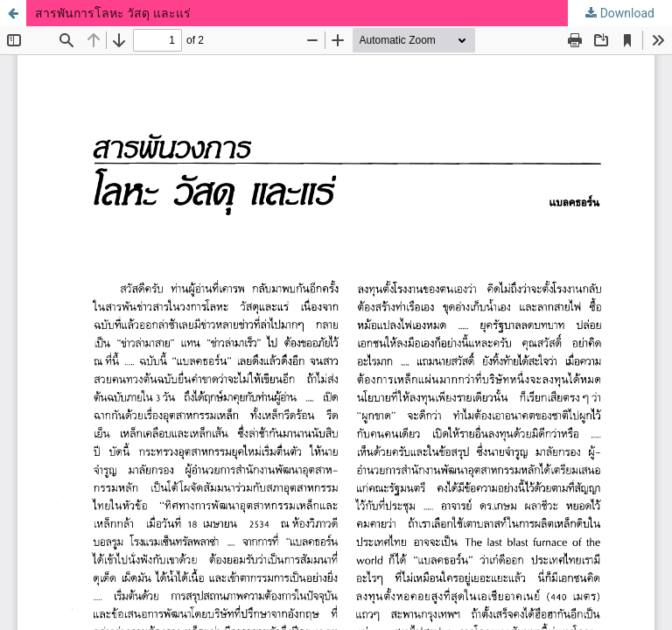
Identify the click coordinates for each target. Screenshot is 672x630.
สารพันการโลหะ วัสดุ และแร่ (113, 13)
